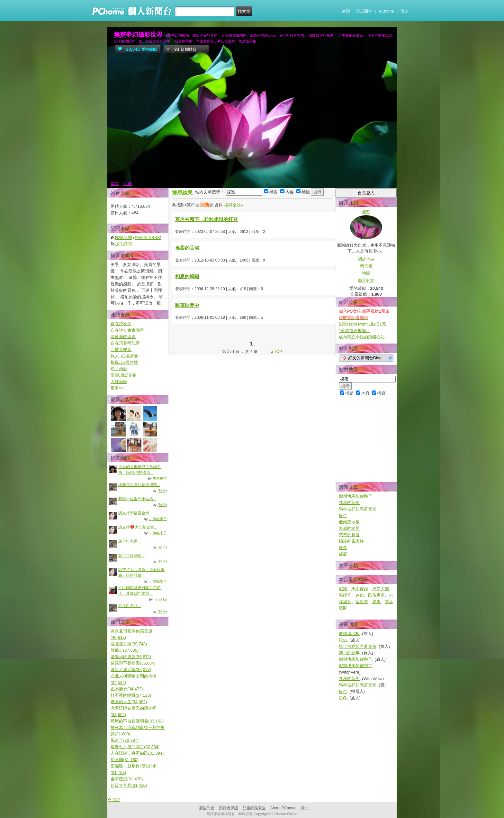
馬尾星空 (160, 478)
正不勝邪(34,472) (127, 689)
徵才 (305, 808)
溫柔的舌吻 (187, 248)
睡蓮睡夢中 (187, 305)
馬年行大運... (130, 541)
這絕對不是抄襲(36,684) (133, 663)
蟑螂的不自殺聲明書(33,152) (137, 721)
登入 (405, 11)
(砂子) (162, 491)
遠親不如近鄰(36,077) (131, 670)
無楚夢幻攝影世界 (138, 35)
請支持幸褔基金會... (135, 513)
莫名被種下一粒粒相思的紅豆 (207, 219)
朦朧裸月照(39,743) (129, 644)
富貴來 (362, 602)
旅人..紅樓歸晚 (124, 356)
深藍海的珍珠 (123, 337)
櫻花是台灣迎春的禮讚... (139, 485)
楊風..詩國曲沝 (124, 362)
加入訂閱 (123, 244)
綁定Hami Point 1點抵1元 (362, 324)
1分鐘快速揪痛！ (355, 331)
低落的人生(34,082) (129, 702)
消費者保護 (229, 808)
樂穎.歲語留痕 (124, 375)
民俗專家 (376, 595)
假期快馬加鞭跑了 (355, 496)
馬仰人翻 (381, 589)
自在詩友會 (121, 324)
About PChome (283, 808)
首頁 (115, 184)
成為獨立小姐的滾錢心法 (362, 337)
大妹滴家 (119, 382)
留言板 (366, 266)
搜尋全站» (234, 205)
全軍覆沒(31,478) (127, 779)
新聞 (346, 11)
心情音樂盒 (121, 349)
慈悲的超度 (349, 535)
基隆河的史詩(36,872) (131, 657)
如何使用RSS (147, 238)
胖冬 (343, 548)
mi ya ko (160, 599)
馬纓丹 (345, 595)
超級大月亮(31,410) (129, 785)
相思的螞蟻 (187, 276)
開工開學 (364, 11)
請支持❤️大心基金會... (138, 527)
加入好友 (366, 280)
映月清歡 (119, 369)
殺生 (343, 515)
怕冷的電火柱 (351, 541)
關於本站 (366, 259)
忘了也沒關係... (131, 556)
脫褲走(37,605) (125, 650)
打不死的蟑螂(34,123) (131, 695)
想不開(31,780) (125, 760)
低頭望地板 (349, 522)
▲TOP (276, 352)
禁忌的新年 (349, 503)
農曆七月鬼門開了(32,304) (135, 747)
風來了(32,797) (125, 740)
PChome (386, 11)
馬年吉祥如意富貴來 (358, 509)
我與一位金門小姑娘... (137, 499)
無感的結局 (349, 528)
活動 (128, 184)
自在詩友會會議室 (127, 330)
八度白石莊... (130, 606)
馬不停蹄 (360, 589)
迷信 (360, 595)
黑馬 (376, 602)
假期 (343, 589)
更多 (117, 388)
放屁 (343, 554)
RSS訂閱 (124, 238)
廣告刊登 (207, 808)
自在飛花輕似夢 (125, 343)
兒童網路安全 (254, 808)
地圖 (366, 273)
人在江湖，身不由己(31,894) (137, 753)
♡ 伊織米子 (158, 519)
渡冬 (343, 698)
